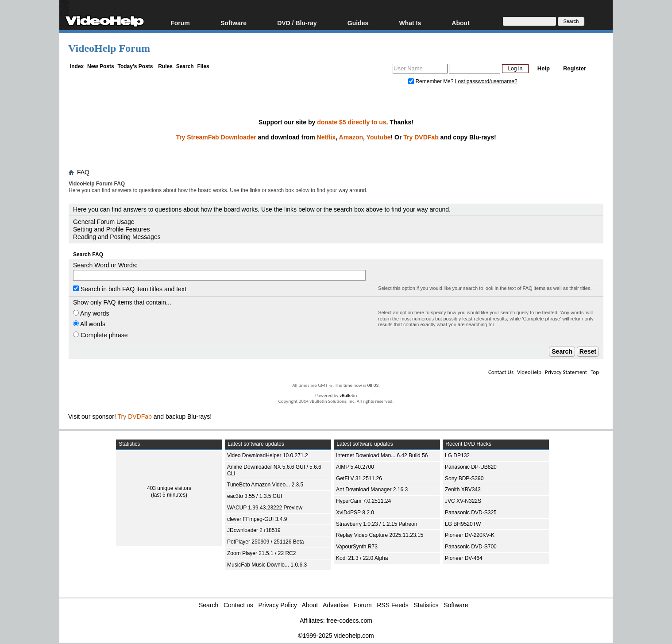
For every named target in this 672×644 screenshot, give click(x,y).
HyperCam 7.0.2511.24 (363, 501)
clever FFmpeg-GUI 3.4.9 (257, 519)
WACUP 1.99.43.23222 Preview (265, 508)
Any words (91, 313)
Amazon (351, 137)
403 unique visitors (169, 488)
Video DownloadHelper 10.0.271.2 (268, 455)
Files (203, 66)
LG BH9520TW (463, 524)
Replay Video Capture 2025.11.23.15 (380, 535)
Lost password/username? (486, 81)
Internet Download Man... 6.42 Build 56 (382, 455)
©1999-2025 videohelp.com (336, 636)
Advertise (336, 605)
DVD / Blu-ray (297, 23)
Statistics (426, 605)
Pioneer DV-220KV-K (470, 535)
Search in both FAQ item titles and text (130, 289)
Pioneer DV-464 (464, 558)
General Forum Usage (104, 222)
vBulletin (348, 395)
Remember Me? (432, 81)
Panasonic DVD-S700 (471, 547)
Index (77, 66)
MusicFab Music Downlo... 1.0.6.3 (267, 565)
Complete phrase (100, 335)
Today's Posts (135, 66)
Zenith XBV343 (463, 490)
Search (185, 66)
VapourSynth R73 (357, 547)
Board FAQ (87, 199)
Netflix (326, 137)
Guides (358, 23)
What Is (410, 23)
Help (544, 68)
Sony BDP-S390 (464, 478)
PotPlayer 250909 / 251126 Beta (265, 542)
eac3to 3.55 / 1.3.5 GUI (255, 496)
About (460, 23)
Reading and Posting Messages (117, 237)
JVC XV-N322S (463, 501)
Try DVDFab (421, 137)
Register (575, 68)
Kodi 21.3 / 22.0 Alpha (362, 558)
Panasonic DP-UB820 (471, 467)
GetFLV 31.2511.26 (359, 478)
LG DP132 (457, 455)
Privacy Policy (278, 605)
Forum (180, 23)
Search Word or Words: (105, 265)
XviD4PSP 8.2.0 (355, 513)
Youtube (379, 137)
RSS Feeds (393, 605)
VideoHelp (529, 372)
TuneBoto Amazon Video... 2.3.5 (265, 485)
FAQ (83, 172)
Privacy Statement (566, 372)
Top (595, 372)
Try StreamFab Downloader (216, 137)
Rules (165, 66)
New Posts (101, 66)
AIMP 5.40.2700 (355, 467)
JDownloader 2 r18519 (254, 530)
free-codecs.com (349, 621)
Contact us (238, 605)
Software (234, 23)
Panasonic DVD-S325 (471, 513)
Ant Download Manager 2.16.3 (372, 490)
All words (89, 324)
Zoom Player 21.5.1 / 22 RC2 (261, 553)
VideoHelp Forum (109, 48)
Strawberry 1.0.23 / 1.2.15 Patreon (377, 524)
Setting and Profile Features (112, 229)
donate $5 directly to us (351, 122)
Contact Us (501, 372)
